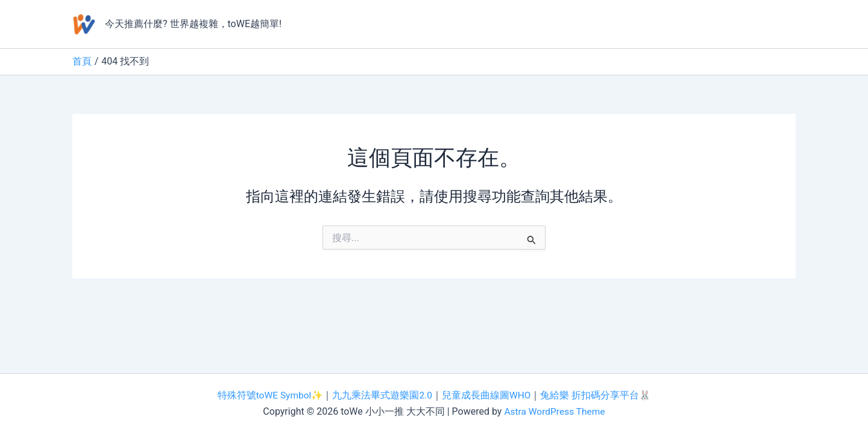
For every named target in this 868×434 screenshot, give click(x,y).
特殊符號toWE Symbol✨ (269, 396)
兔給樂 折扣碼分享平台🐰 (597, 396)
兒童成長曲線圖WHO (487, 396)
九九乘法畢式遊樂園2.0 (383, 396)
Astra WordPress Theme (555, 411)
